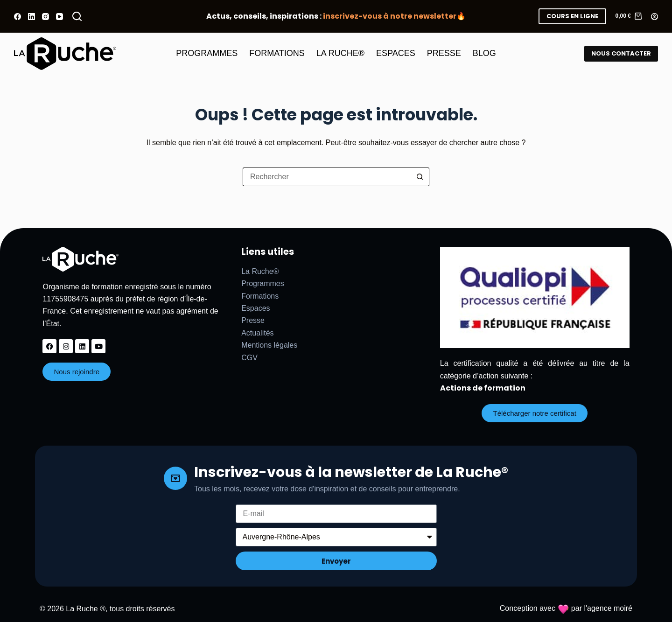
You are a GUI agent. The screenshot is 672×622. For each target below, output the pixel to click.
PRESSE (444, 53)
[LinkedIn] (31, 17)
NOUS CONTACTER (621, 53)
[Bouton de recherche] (420, 177)
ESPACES (396, 53)
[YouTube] (59, 17)
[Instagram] (45, 17)
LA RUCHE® (340, 53)
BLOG (484, 53)
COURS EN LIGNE (572, 16)
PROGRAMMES (207, 53)
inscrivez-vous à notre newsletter (390, 16)
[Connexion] (654, 17)
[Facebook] (17, 17)
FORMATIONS (277, 53)
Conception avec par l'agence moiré (566, 608)
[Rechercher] (77, 16)
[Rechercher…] (327, 177)
